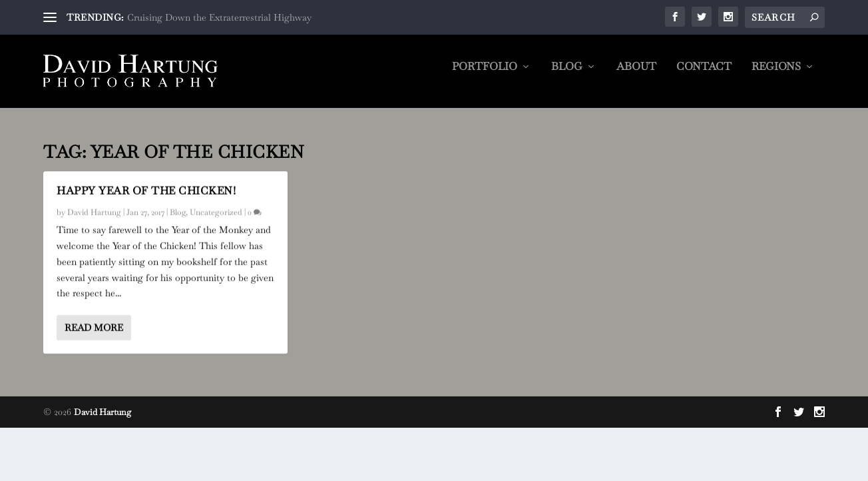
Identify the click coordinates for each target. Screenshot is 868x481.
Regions (776, 77)
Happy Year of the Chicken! (146, 191)
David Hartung (94, 213)
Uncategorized (216, 213)
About (636, 77)
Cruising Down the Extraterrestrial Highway (219, 17)
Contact (704, 77)
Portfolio (485, 77)
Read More (94, 328)
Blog (567, 77)
